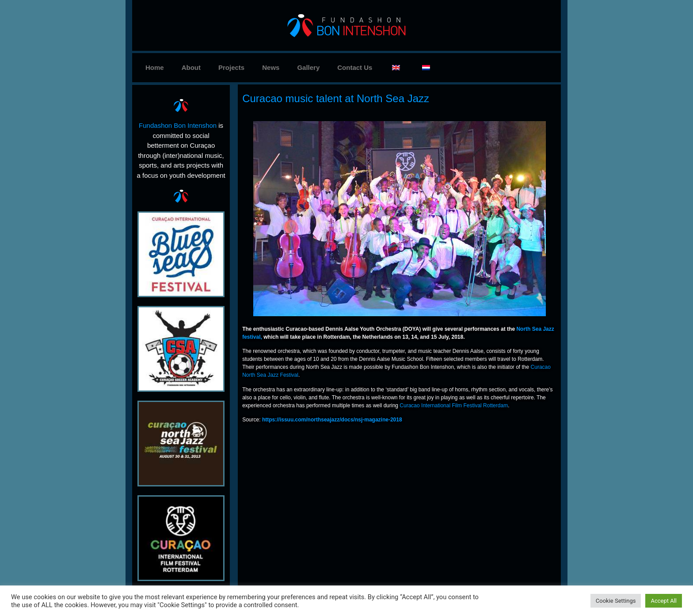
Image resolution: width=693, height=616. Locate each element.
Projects (231, 67)
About (191, 67)
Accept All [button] (664, 601)
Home (155, 67)
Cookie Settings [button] (616, 601)
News (271, 67)
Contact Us (355, 67)
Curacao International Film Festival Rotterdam (454, 406)
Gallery (308, 67)
